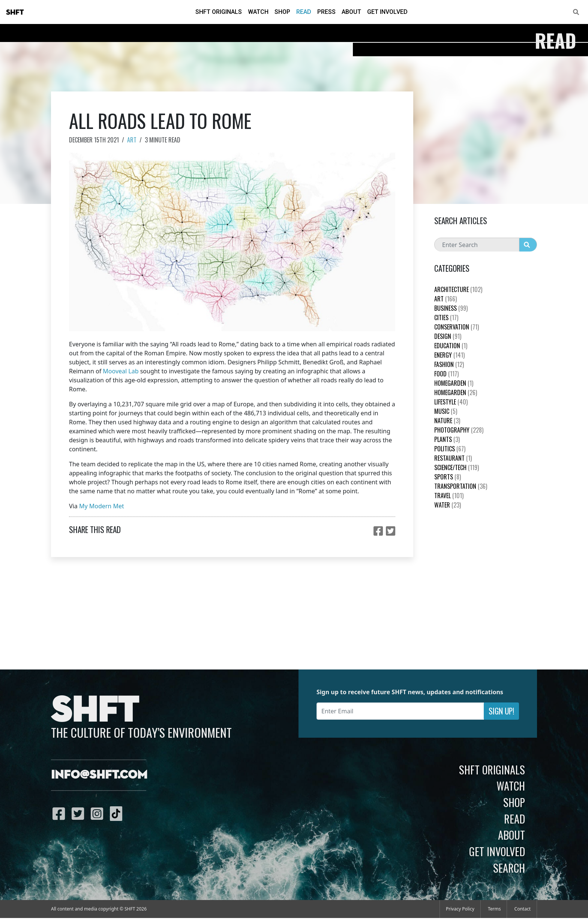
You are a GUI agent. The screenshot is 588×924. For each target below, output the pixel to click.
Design (448, 336)
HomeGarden (454, 383)
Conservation (457, 327)
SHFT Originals (219, 12)
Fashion (449, 364)
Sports (448, 477)
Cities (446, 317)
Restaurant (453, 458)
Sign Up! (501, 711)
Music (446, 411)
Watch (258, 12)
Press (326, 12)
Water (448, 505)
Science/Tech (457, 467)
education (451, 346)
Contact (523, 909)
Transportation (461, 486)
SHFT (15, 12)
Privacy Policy (460, 909)
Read (304, 12)
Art (132, 140)
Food (446, 374)
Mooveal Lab (121, 371)
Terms (494, 909)
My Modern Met (102, 506)
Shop (282, 12)
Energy (449, 355)
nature (447, 421)
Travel (449, 496)
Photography (459, 430)
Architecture (458, 289)
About (351, 12)
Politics (450, 449)
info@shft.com (99, 775)
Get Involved (387, 12)
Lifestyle (451, 402)
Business (451, 308)
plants (447, 439)
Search (509, 868)
